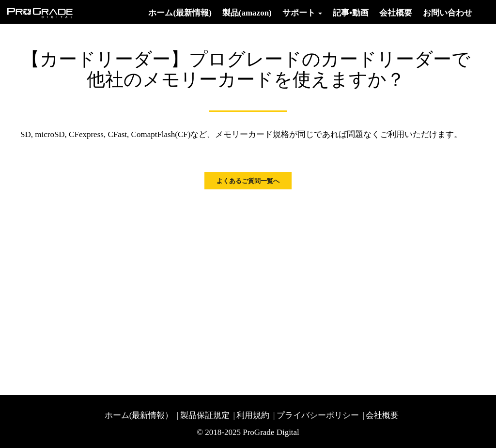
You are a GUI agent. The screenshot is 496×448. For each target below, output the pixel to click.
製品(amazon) (247, 13)
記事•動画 (351, 13)
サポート (302, 13)
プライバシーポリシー (318, 415)
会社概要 (396, 13)
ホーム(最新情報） (139, 415)
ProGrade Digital (271, 432)
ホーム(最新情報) (180, 13)
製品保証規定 (205, 415)
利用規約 (253, 415)
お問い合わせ (448, 13)
